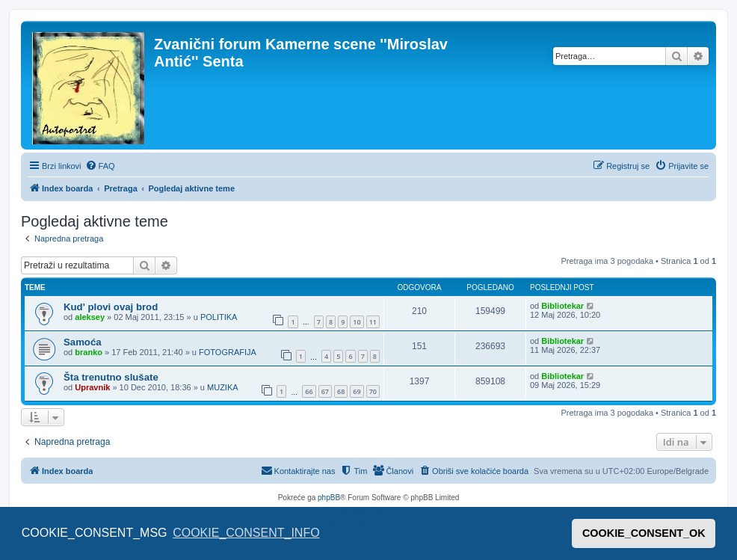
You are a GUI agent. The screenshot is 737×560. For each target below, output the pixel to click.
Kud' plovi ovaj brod (111, 307)
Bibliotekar (562, 306)
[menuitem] (100, 166)
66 (309, 391)
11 (373, 322)
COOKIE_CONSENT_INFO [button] (246, 533)
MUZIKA (223, 387)
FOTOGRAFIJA (228, 352)
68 (341, 391)
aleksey (90, 317)
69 (357, 391)
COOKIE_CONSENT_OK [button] (644, 533)
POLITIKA (219, 317)
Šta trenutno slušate (111, 377)
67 (325, 391)
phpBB (329, 498)
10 (357, 322)
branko (89, 352)
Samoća (83, 342)
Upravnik (92, 387)
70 (373, 391)
